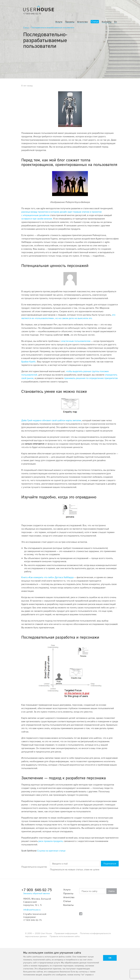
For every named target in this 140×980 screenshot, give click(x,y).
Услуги (59, 22)
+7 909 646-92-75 (32, 14)
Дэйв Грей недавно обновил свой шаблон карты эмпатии (51, 420)
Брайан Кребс (29, 362)
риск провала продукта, (51, 841)
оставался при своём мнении (37, 219)
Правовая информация (66, 933)
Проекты (70, 22)
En (116, 22)
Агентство (82, 22)
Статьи (95, 22)
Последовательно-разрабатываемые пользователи (53, 27)
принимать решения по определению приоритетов (91, 378)
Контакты (107, 22)
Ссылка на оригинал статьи (51, 851)
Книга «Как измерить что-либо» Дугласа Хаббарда (47, 577)
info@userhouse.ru (32, 910)
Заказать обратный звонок (37, 893)
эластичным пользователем (76, 341)
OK (110, 958)
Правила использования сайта (65, 936)
